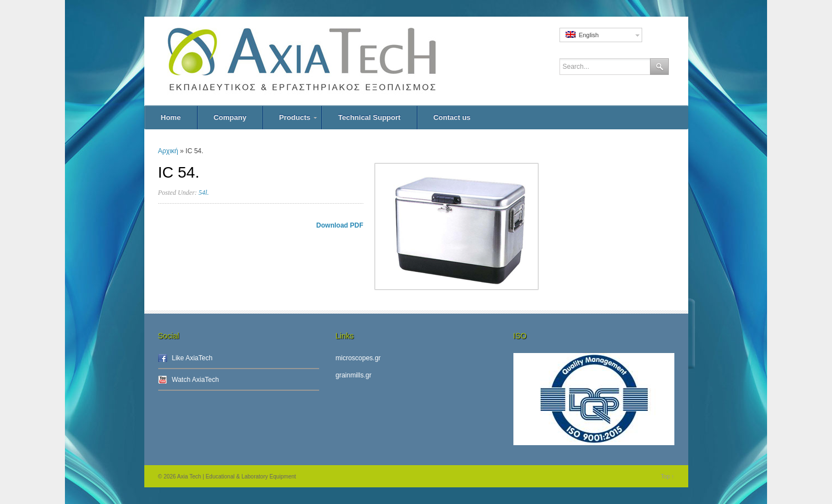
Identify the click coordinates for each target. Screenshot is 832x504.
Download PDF (340, 225)
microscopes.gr (358, 358)
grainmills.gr (354, 375)
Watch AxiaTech (196, 380)
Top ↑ (668, 477)
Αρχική (168, 151)
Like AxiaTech (192, 358)
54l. (204, 193)
